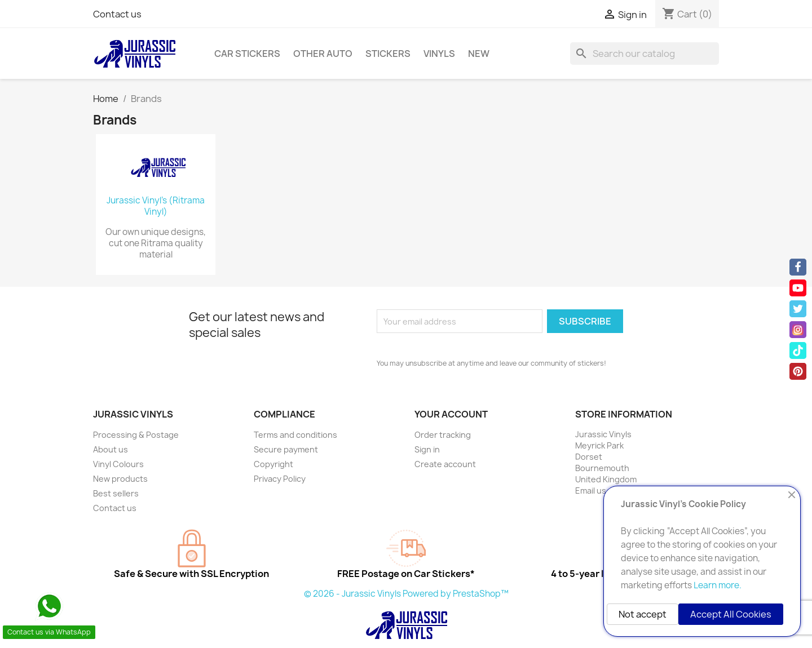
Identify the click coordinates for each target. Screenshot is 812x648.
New (479, 54)
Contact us (117, 14)
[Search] (645, 54)
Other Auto (323, 54)
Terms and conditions (295, 435)
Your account (451, 414)
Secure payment (286, 449)
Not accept (643, 614)
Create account (445, 464)
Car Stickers (247, 54)
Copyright (273, 464)
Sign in (427, 449)
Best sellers (116, 493)
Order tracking (443, 435)
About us (111, 449)
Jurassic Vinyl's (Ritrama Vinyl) (156, 206)
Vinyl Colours (118, 464)
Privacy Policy (280, 479)
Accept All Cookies (731, 614)
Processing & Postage (136, 435)
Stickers (388, 54)
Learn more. (718, 585)
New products (120, 479)
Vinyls (439, 54)
